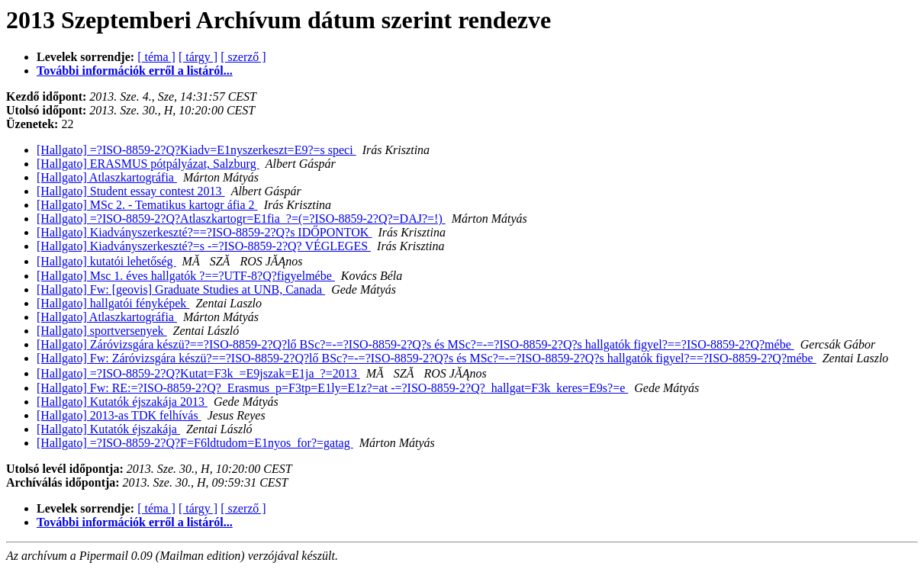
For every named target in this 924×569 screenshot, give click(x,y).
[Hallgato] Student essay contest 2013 (131, 191)
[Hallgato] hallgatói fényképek (113, 303)
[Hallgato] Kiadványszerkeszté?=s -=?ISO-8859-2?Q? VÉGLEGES (204, 246)
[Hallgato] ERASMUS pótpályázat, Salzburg (148, 164)
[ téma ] (156, 57)
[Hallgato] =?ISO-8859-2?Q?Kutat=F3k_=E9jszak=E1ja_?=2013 (198, 373)
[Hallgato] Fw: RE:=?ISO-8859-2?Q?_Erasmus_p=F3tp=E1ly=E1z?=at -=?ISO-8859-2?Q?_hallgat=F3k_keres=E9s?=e (332, 388)
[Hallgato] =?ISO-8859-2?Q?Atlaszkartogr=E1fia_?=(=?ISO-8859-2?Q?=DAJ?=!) (241, 219)
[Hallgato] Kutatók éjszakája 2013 (122, 402)
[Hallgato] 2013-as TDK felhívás (119, 415)
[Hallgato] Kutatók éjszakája (108, 429)
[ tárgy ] (198, 57)
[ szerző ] (243, 57)
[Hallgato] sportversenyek (102, 331)
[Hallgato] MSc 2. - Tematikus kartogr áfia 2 (147, 205)
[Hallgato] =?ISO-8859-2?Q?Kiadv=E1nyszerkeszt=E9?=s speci (196, 150)
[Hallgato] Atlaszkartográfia (107, 177)
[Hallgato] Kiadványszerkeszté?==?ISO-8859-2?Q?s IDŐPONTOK (204, 232)
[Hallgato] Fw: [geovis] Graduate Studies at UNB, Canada (181, 289)
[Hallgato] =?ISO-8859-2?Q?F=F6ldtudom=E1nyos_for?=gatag (195, 443)
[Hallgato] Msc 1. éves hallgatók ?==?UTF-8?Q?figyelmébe (186, 276)
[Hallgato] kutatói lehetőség (106, 261)
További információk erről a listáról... (135, 71)
